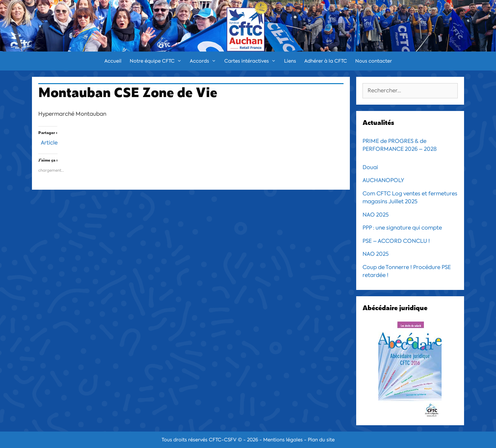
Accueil (113, 61)
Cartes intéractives (252, 61)
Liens (290, 61)
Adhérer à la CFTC (326, 61)
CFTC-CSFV (223, 440)
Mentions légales (283, 440)
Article (49, 142)
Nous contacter (374, 61)
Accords (205, 61)
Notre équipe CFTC (158, 61)
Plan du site (321, 440)
